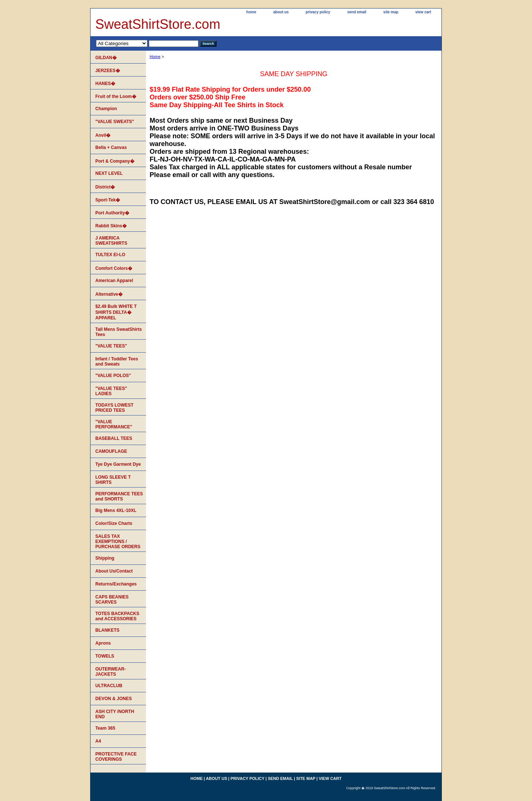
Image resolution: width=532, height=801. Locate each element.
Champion (106, 109)
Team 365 (105, 728)
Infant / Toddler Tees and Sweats (117, 362)
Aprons (103, 643)
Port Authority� (112, 213)
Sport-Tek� (108, 200)
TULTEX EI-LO (110, 255)
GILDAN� (106, 58)
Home (155, 57)
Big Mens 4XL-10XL (116, 510)
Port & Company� (115, 161)
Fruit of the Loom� (116, 96)
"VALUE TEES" (111, 346)
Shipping (105, 558)
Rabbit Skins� (111, 226)
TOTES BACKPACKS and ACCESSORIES (117, 616)
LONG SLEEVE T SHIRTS (113, 480)
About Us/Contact (114, 571)
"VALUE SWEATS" (115, 122)
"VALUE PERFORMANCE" (114, 424)
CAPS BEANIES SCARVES (112, 600)
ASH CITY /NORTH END (115, 714)
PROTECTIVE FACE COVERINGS (116, 757)
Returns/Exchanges (116, 584)
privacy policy (318, 12)
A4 (98, 741)
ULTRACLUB (109, 686)
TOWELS (105, 656)
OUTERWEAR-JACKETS (110, 672)
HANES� (105, 84)
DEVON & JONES (114, 699)
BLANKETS (107, 630)
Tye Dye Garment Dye (118, 464)
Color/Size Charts (114, 523)
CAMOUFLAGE (111, 451)
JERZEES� (108, 71)
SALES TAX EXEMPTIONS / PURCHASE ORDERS (118, 542)
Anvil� (103, 135)
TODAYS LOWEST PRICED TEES (114, 408)
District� (105, 187)
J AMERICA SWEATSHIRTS (111, 241)
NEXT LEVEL (109, 173)
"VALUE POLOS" (113, 376)
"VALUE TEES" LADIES (111, 391)
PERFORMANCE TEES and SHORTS (119, 496)
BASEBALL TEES (114, 438)
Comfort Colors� (114, 268)
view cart (423, 12)
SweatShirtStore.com (158, 24)
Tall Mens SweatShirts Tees (119, 332)
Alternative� (109, 294)
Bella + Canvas (111, 147)
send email (357, 12)
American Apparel (114, 281)
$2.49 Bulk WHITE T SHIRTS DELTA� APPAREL (116, 312)
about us (281, 12)
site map (391, 12)
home (251, 12)
